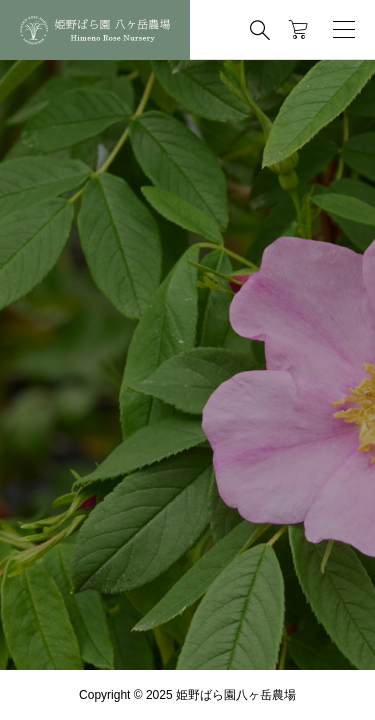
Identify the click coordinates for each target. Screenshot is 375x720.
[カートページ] (298, 30)
